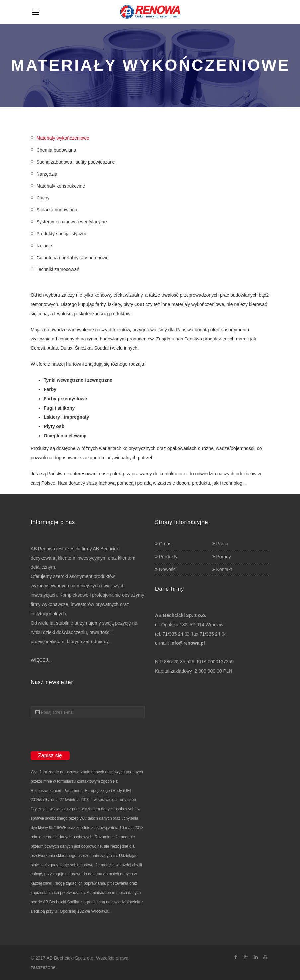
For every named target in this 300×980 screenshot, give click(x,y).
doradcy (77, 483)
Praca (223, 544)
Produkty (168, 557)
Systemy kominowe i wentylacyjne (72, 222)
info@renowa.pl (188, 643)
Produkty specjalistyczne (62, 234)
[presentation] (81, 738)
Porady (224, 557)
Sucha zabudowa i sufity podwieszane (76, 162)
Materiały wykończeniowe (63, 138)
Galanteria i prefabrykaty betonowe (73, 258)
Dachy (43, 198)
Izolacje (44, 246)
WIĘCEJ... (41, 660)
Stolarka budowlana (57, 210)
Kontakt (224, 569)
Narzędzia (47, 174)
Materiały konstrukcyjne (61, 186)
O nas (165, 544)
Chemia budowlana (56, 150)
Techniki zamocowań (58, 269)
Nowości (168, 569)
